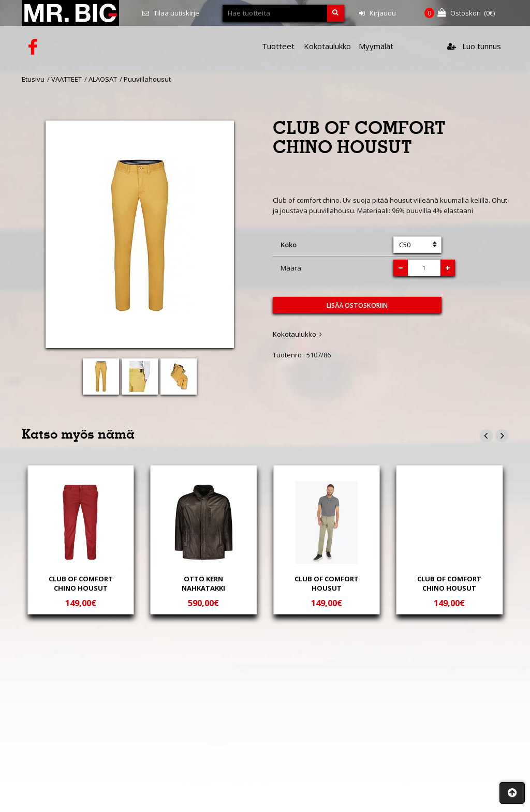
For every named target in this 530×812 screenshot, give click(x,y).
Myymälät (376, 46)
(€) (460, 13)
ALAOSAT (103, 79)
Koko (289, 245)
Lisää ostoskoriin (357, 305)
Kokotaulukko (327, 46)
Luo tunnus (474, 46)
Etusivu (33, 79)
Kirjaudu (378, 13)
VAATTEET (67, 79)
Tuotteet (278, 46)
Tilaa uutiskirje (171, 13)
